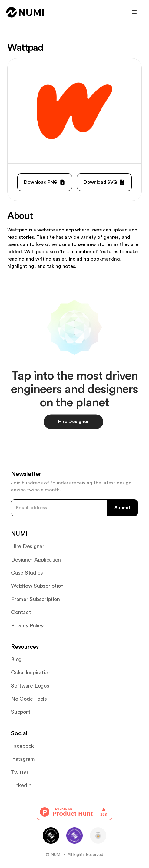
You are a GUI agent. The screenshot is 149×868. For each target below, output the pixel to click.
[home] (25, 12)
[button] (134, 12)
